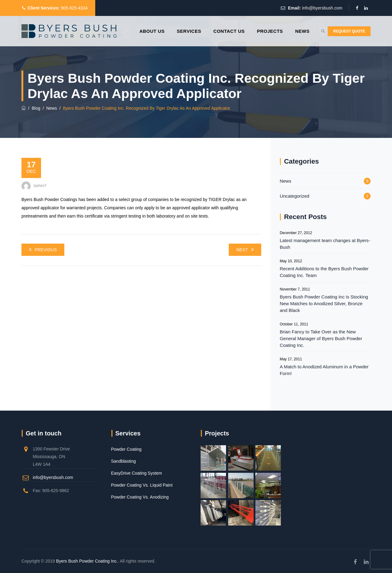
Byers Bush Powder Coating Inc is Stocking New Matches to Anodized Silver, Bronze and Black (324, 304)
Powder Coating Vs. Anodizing (140, 497)
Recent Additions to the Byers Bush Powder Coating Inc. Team (324, 272)
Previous (42, 250)
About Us (137, 31)
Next (246, 250)
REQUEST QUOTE (349, 31)
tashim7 (40, 186)
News (287, 31)
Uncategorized (294, 196)
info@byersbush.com (322, 8)
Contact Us (214, 31)
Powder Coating (126, 449)
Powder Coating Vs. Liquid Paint (142, 485)
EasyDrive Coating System (137, 473)
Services (174, 31)
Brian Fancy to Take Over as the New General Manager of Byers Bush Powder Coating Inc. (321, 338)
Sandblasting (124, 461)
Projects (255, 31)
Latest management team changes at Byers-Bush (325, 244)
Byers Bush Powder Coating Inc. (87, 561)
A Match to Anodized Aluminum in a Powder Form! (324, 370)
